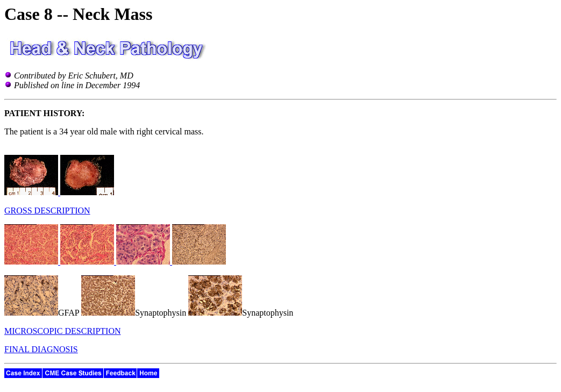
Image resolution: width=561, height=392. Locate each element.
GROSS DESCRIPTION (47, 211)
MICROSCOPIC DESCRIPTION (62, 331)
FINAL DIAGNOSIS (41, 349)
